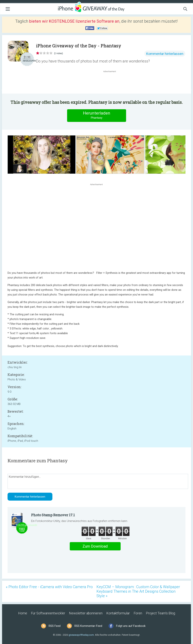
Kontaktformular (118, 613)
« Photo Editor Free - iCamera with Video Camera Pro (49, 587)
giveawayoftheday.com (81, 635)
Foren (138, 613)
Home (23, 613)
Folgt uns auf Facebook (131, 626)
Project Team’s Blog (160, 613)
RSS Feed (55, 626)
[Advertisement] (112, 82)
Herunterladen (96, 115)
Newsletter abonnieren (86, 613)
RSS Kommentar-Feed (88, 626)
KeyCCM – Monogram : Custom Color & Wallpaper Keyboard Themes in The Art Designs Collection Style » (138, 591)
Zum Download (95, 546)
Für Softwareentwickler (48, 613)
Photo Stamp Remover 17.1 (53, 515)
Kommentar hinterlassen (165, 54)
